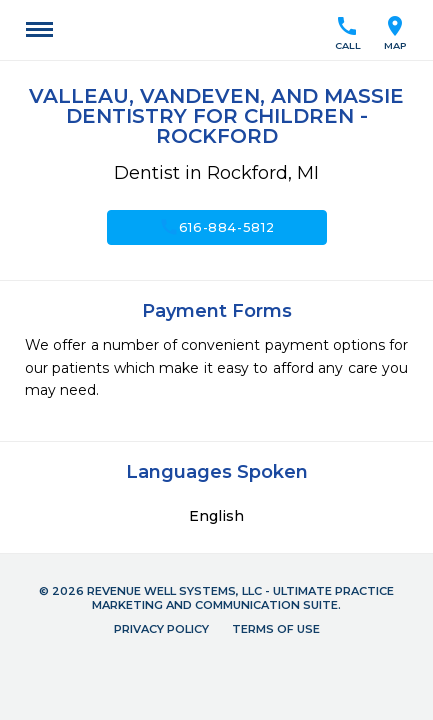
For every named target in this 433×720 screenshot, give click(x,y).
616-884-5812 (217, 227)
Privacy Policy (161, 629)
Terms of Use (276, 629)
